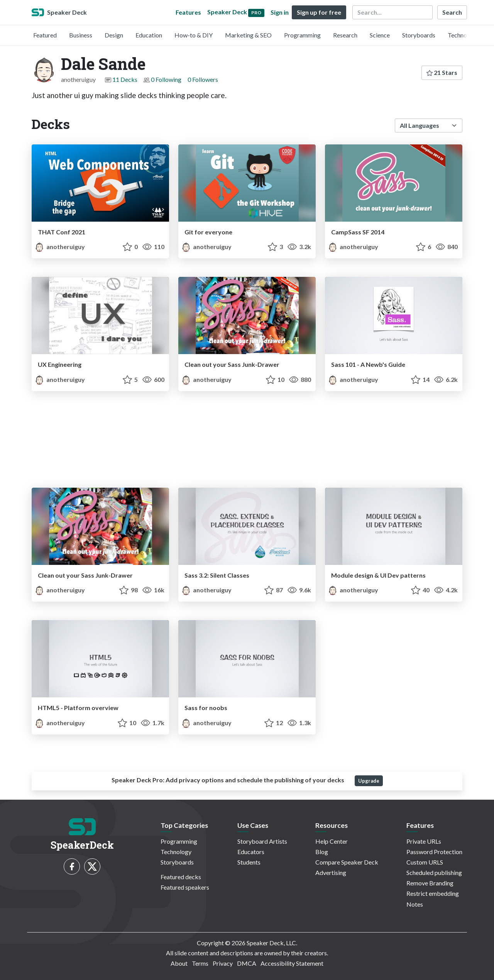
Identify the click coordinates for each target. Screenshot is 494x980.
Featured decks (181, 877)
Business (81, 35)
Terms (200, 963)
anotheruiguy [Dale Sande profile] (60, 247)
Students (249, 862)
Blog (322, 852)
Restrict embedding (433, 893)
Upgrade (369, 781)
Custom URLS (425, 862)
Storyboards (419, 35)
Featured (45, 35)
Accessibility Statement (292, 963)
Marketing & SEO (248, 35)
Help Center (332, 841)
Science (380, 35)
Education (149, 35)
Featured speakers (185, 887)
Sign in (280, 12)
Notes (415, 904)
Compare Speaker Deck (347, 862)
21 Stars (442, 72)
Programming (302, 35)
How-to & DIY (194, 35)
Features (188, 12)
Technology (463, 35)
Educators (251, 852)
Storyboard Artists (262, 841)
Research (345, 35)
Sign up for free (319, 12)
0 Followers (203, 79)
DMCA (247, 963)
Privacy (223, 963)
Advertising (331, 872)
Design (114, 35)
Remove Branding (430, 883)
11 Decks (125, 79)
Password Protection (434, 852)
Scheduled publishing (434, 872)
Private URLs (424, 841)
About (179, 963)
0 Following (166, 79)
